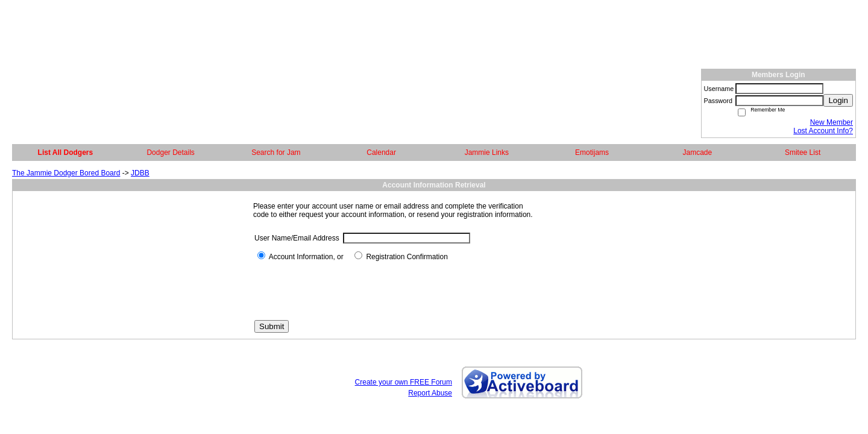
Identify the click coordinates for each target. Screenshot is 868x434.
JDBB (140, 173)
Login (838, 100)
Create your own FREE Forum (404, 382)
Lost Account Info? (823, 131)
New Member (832, 122)
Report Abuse (430, 393)
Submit (272, 326)
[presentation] (346, 291)
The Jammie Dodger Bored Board (66, 173)
